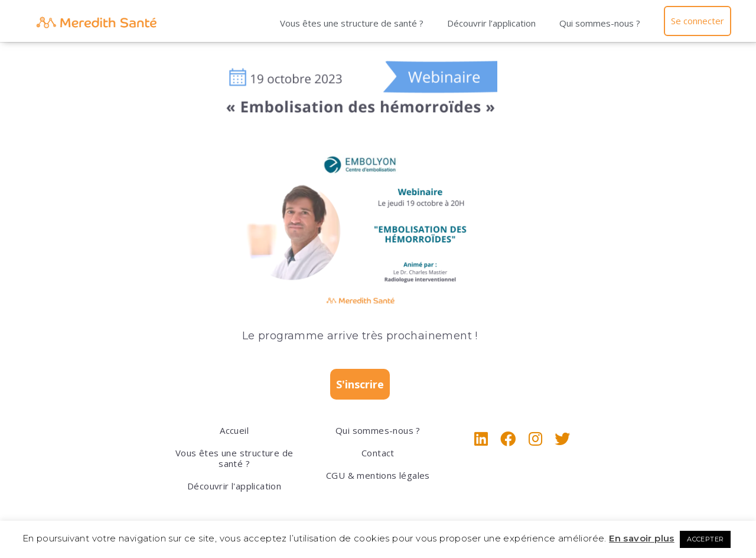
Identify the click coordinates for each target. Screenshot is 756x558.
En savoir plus (642, 538)
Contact (378, 453)
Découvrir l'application (234, 486)
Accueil (234, 430)
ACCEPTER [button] (705, 539)
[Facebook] (508, 439)
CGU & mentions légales (378, 475)
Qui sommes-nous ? (599, 23)
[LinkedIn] (481, 439)
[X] (562, 439)
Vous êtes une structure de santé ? (351, 23)
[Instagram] (535, 439)
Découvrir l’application (491, 23)
